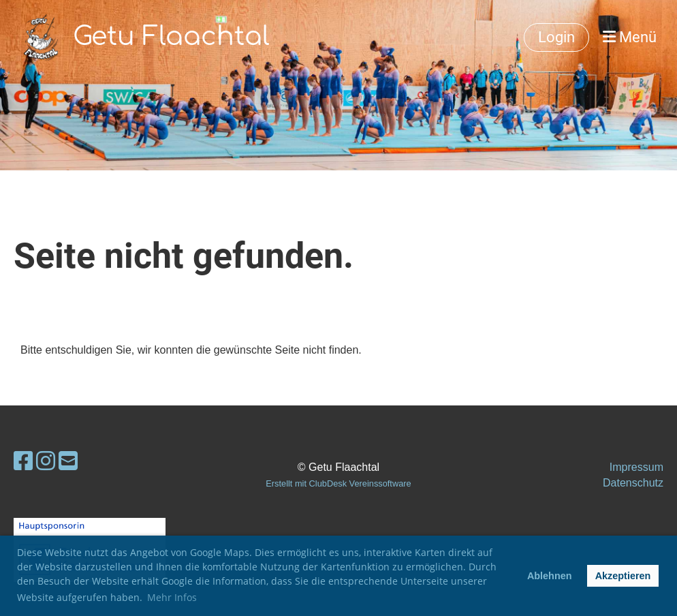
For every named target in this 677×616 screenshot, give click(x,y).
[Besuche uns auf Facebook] (23, 461)
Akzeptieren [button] (623, 576)
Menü (630, 37)
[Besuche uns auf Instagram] (46, 461)
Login (556, 37)
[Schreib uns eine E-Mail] (68, 461)
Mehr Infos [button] (172, 597)
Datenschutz (633, 483)
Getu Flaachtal (171, 37)
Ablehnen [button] (550, 576)
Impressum (636, 467)
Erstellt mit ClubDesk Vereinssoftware (338, 483)
